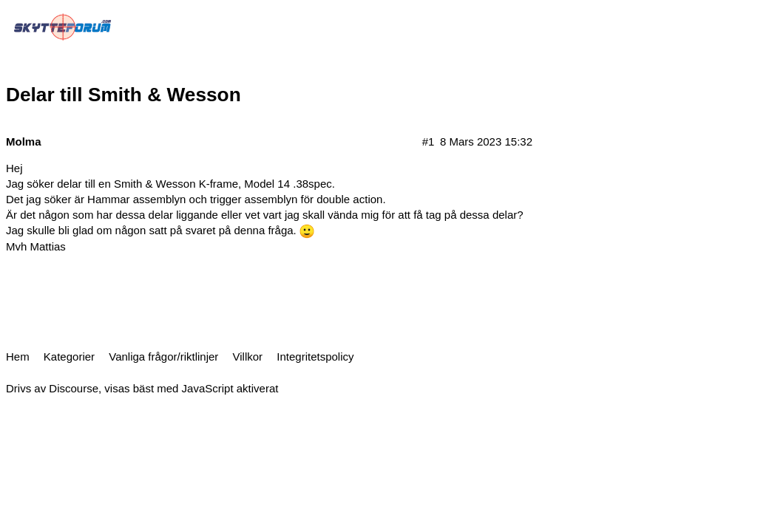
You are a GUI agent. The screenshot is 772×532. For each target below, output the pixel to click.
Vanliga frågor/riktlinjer (163, 357)
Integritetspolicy (315, 357)
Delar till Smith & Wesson (123, 95)
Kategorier (69, 357)
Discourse (74, 388)
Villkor (248, 357)
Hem (18, 357)
